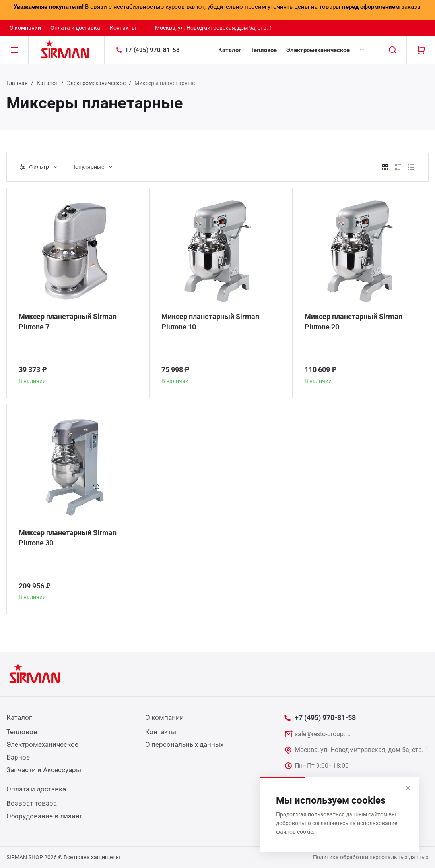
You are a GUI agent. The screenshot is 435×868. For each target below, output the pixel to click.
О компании (25, 28)
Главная (17, 83)
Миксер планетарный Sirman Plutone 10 (210, 322)
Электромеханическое (318, 50)
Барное (18, 757)
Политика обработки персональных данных (371, 857)
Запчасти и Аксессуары (44, 770)
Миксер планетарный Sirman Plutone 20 (353, 322)
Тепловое (264, 50)
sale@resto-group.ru (305, 28)
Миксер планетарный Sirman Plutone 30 (68, 538)
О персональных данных (184, 744)
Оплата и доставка (75, 28)
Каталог (230, 50)
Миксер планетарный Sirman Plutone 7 (68, 322)
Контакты (123, 28)
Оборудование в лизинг (44, 816)
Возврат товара (32, 803)
